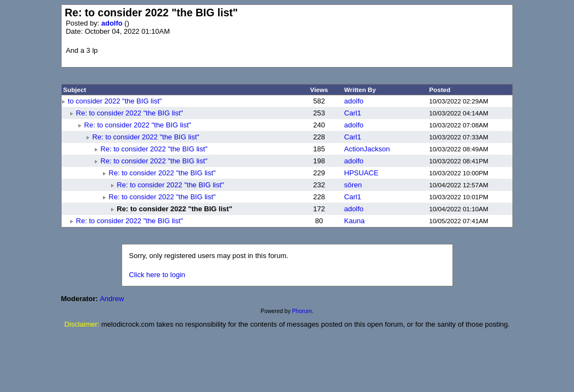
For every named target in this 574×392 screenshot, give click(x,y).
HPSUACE (361, 173)
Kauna (354, 221)
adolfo (113, 23)
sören (353, 185)
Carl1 (352, 113)
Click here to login (157, 275)
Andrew (112, 299)
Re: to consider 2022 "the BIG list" (129, 113)
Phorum (302, 311)
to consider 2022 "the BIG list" (115, 101)
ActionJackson (367, 149)
